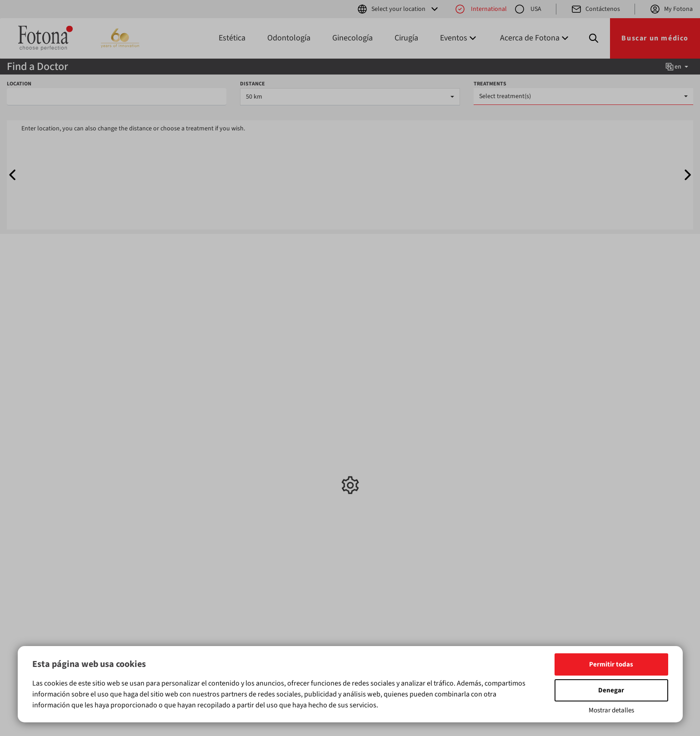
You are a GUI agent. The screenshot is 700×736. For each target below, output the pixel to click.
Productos (113, 413)
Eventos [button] (459, 38)
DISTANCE (252, 84)
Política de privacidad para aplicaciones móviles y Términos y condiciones (394, 484)
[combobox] (350, 97)
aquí (395, 617)
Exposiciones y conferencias (290, 452)
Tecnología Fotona (383, 457)
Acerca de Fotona (382, 448)
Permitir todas (611, 664)
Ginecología (352, 38)
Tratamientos (207, 413)
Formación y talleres (298, 438)
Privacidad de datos (385, 466)
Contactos (372, 429)
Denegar (611, 690)
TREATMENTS (490, 84)
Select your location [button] (398, 9)
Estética (232, 38)
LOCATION (19, 84)
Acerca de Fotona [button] (535, 38)
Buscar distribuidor (384, 438)
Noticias (281, 429)
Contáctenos (595, 9)
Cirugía (406, 38)
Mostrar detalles (611, 710)
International (481, 9)
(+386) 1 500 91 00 (470, 466)
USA (528, 9)
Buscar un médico (655, 38)
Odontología (289, 38)
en (676, 67)
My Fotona (671, 9)
